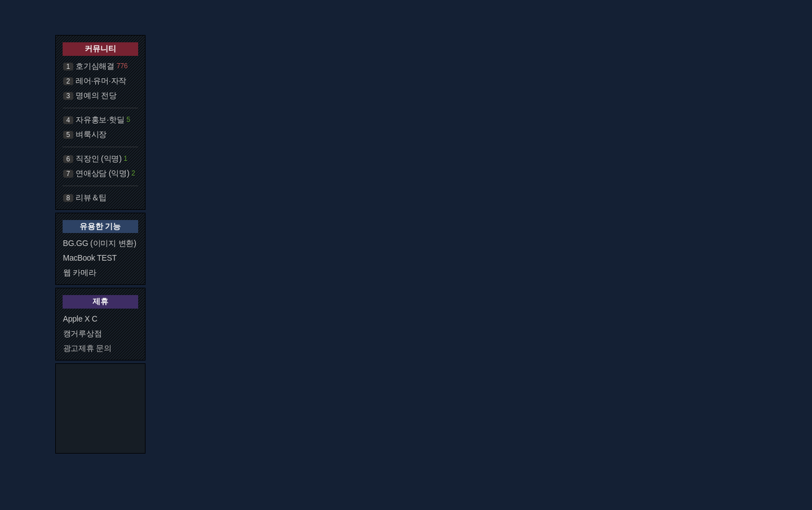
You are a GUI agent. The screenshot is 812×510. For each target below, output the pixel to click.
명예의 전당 (96, 95)
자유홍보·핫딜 (100, 120)
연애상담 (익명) (102, 173)
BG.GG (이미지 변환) (100, 243)
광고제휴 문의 (88, 348)
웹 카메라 (80, 272)
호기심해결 (95, 66)
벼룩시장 (91, 134)
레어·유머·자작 (101, 81)
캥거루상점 (83, 333)
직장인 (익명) (99, 159)
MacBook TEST (90, 258)
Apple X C (80, 319)
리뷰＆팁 (91, 197)
